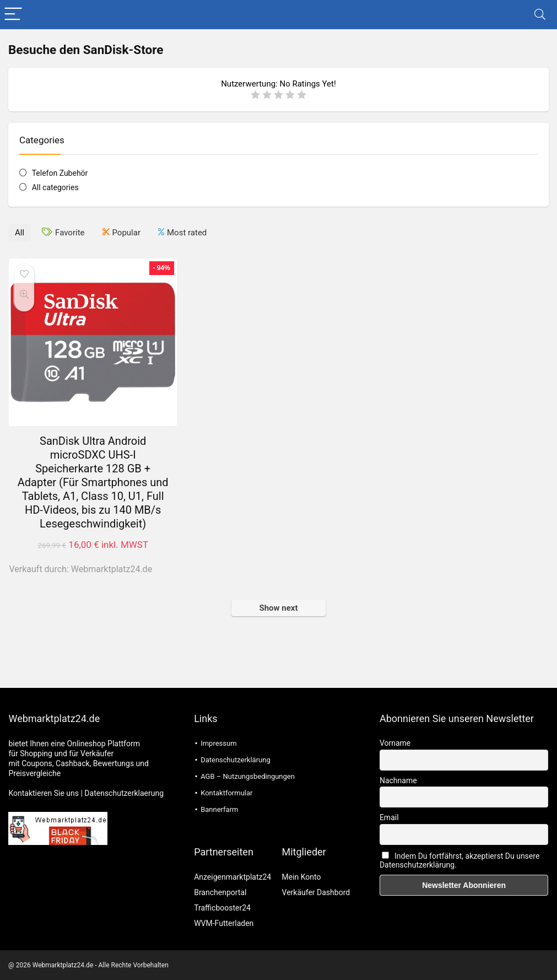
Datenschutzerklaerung (124, 793)
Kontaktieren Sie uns (44, 793)
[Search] (540, 15)
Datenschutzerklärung (236, 760)
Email (389, 817)
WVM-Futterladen (224, 923)
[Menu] (13, 15)
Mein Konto (302, 877)
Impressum (218, 743)
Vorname (395, 743)
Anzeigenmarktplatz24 (232, 877)
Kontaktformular (226, 793)
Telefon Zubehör (60, 173)
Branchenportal (220, 892)
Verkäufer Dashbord (316, 892)
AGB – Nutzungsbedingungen (248, 776)
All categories (55, 187)
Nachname (398, 780)
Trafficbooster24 (222, 908)
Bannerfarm (219, 809)
